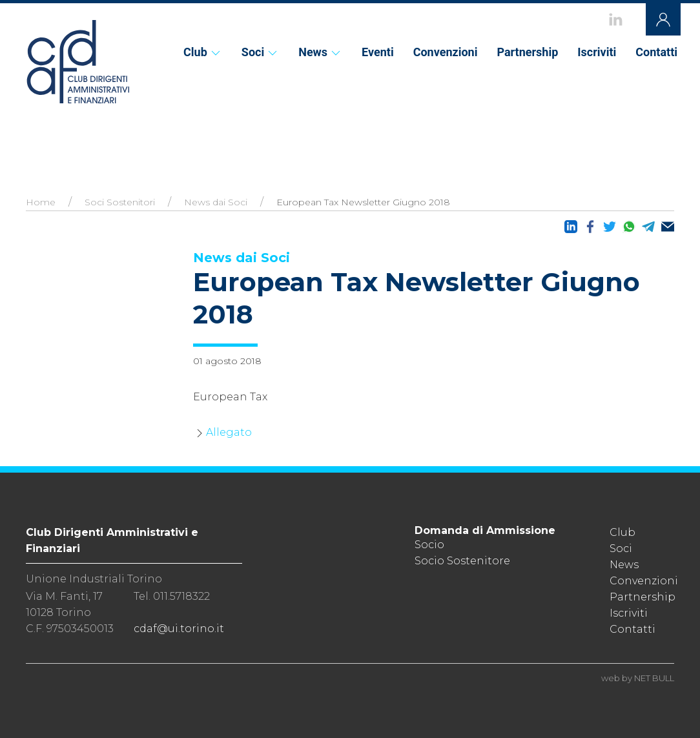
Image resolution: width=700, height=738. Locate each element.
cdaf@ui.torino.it (179, 629)
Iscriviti (597, 52)
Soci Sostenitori (120, 202)
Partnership (527, 52)
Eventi (378, 52)
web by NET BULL (638, 678)
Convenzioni (446, 52)
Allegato (229, 432)
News (320, 52)
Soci (260, 52)
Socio (429, 545)
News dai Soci (216, 202)
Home (41, 202)
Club (203, 52)
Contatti (656, 52)
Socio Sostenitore (462, 561)
